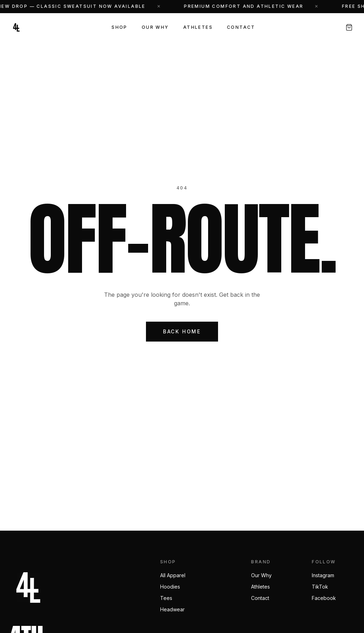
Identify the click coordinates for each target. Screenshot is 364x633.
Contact (241, 27)
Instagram (323, 575)
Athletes (198, 27)
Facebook (324, 598)
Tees (166, 598)
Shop (119, 27)
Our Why (155, 27)
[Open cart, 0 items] (349, 27)
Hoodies (170, 587)
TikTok (320, 587)
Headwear (172, 609)
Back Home (182, 331)
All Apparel (173, 575)
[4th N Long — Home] (16, 27)
